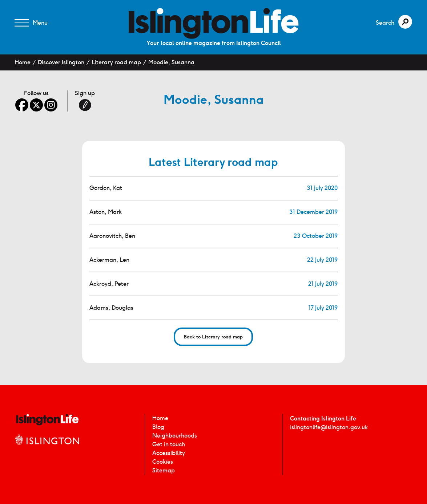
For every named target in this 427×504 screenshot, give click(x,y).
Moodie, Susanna (171, 62)
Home (23, 62)
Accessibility (169, 453)
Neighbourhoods (175, 436)
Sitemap (164, 470)
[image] (214, 23)
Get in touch (169, 444)
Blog (158, 427)
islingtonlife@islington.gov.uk (329, 427)
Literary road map (116, 62)
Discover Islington (61, 62)
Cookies (163, 462)
